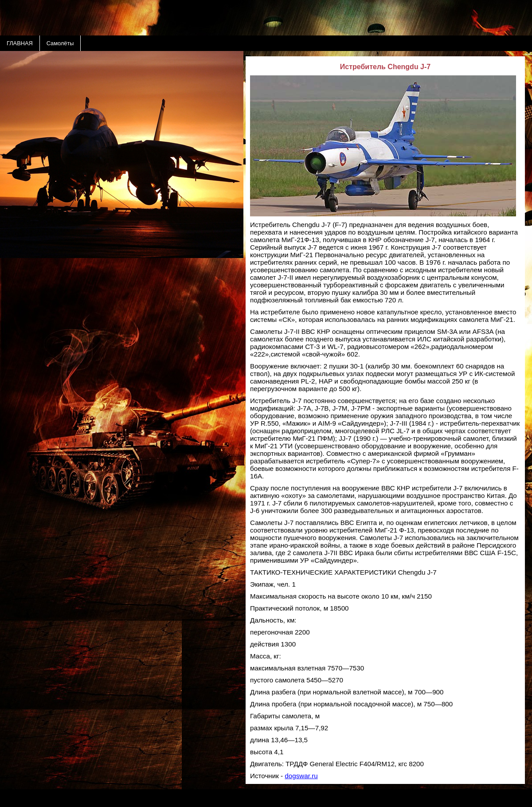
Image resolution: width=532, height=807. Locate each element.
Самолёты (60, 43)
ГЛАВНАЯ (20, 43)
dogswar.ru (301, 776)
